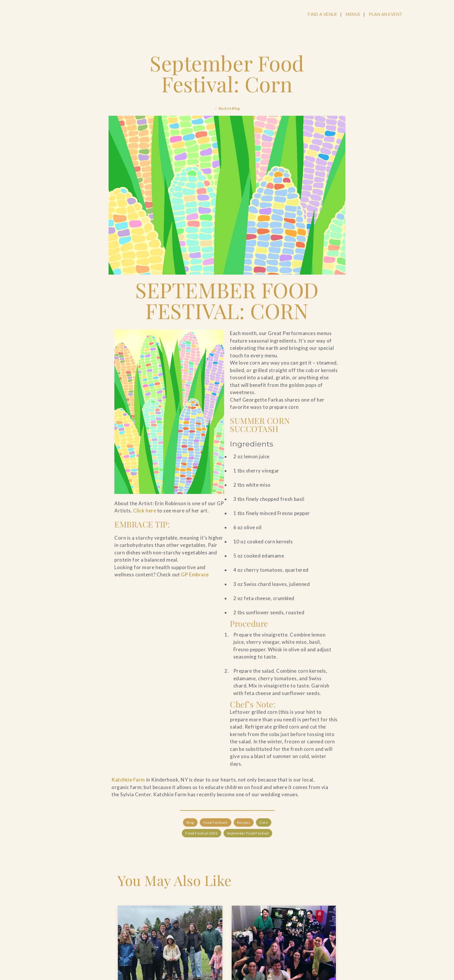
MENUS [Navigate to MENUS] (353, 14)
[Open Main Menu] (440, 15)
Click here (145, 511)
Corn (264, 822)
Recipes (244, 822)
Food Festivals (215, 822)
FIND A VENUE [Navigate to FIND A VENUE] (323, 14)
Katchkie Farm (128, 780)
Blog (190, 822)
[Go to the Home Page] (52, 15)
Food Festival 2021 (201, 833)
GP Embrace (195, 574)
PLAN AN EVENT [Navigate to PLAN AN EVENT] (386, 14)
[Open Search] (418, 15)
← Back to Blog (227, 108)
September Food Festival (248, 833)
